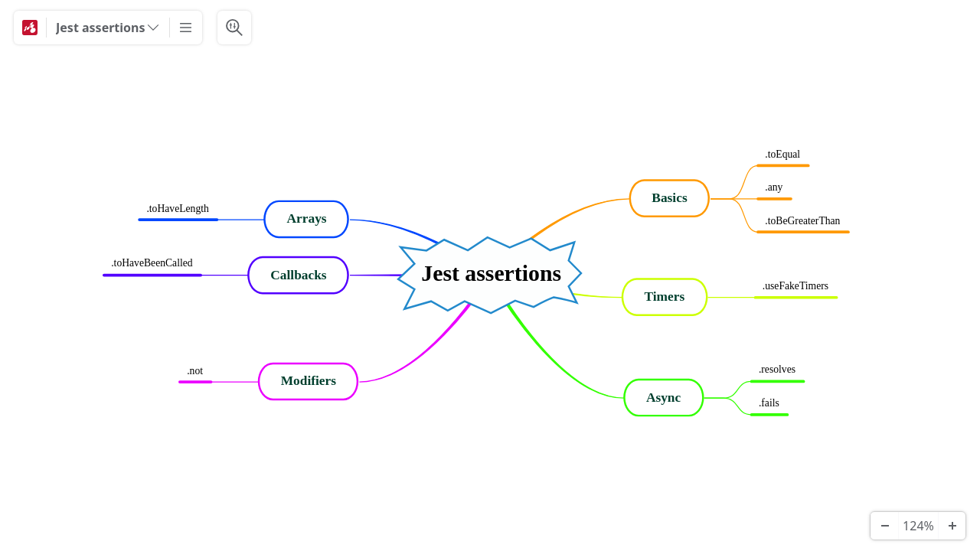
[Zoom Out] (884, 526)
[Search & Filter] (234, 28)
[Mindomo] (30, 28)
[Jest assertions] (108, 28)
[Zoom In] (952, 526)
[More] (186, 28)
